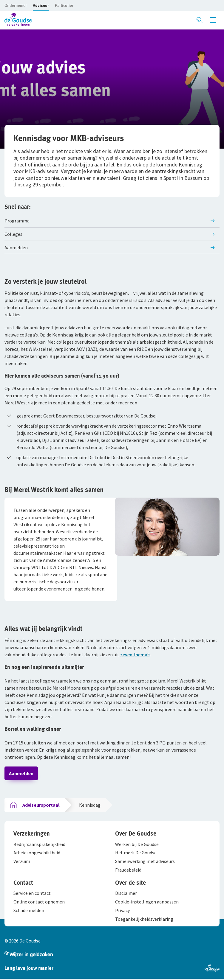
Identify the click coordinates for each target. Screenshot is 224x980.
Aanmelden (21, 773)
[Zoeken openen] (200, 20)
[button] (16, 5)
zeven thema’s (135, 655)
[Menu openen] (213, 20)
